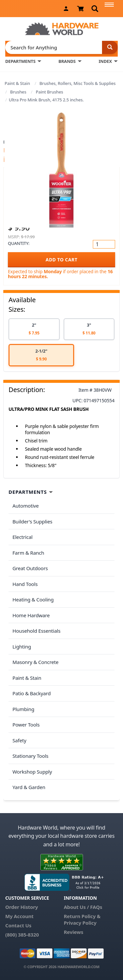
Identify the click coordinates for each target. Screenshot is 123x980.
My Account (19, 916)
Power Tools (26, 725)
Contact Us (18, 925)
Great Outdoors (30, 568)
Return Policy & (82, 916)
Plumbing (23, 709)
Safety (19, 740)
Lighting (22, 647)
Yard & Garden (29, 787)
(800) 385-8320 (22, 935)
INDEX (105, 61)
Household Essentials (36, 631)
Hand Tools (25, 584)
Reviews (73, 932)
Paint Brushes (50, 92)
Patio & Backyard (31, 693)
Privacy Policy (80, 923)
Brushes (18, 92)
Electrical (22, 537)
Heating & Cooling (33, 599)
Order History (22, 907)
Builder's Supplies (32, 521)
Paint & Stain (17, 83)
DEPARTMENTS (20, 61)
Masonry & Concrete (35, 662)
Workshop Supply (32, 772)
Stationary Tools (31, 756)
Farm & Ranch (28, 553)
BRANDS (67, 61)
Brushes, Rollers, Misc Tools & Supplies (77, 83)
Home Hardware (31, 615)
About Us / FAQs (83, 907)
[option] (34, 329)
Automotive (26, 506)
